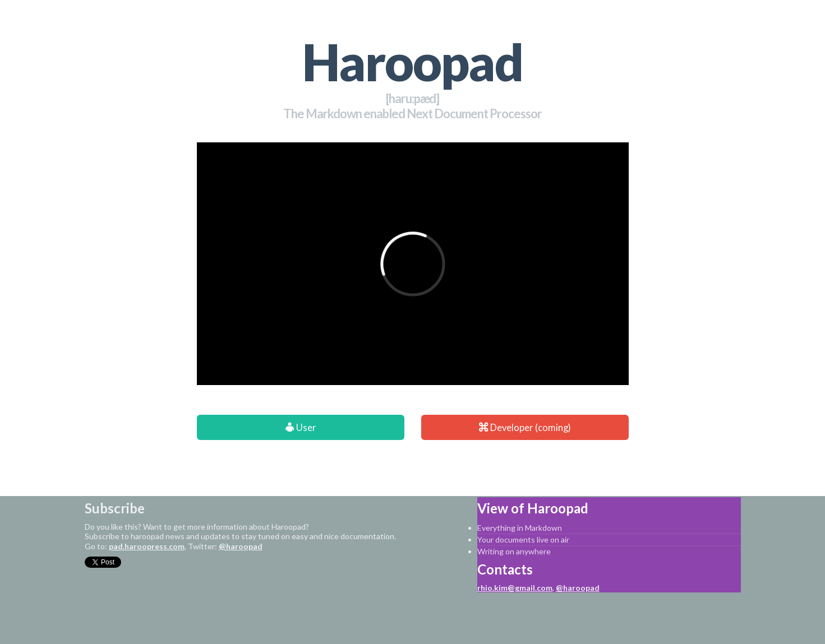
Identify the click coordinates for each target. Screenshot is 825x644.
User (301, 428)
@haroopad (241, 546)
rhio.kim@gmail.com (515, 588)
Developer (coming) (525, 428)
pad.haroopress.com (147, 546)
